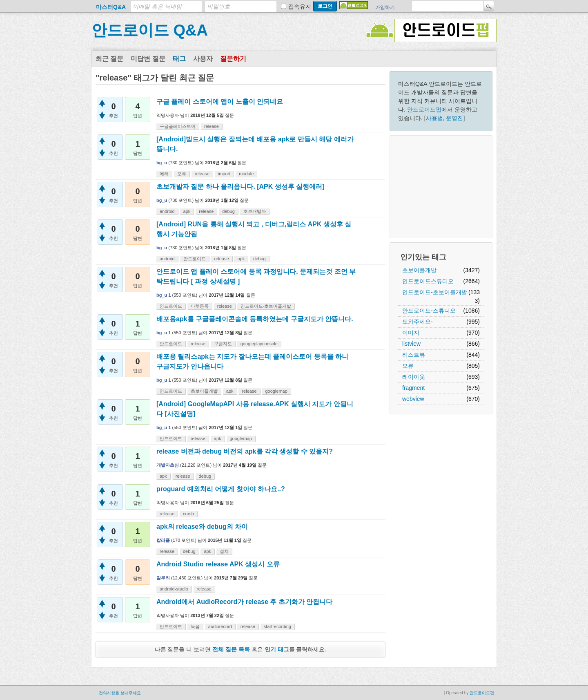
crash (188, 514)
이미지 (411, 333)
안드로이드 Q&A (150, 30)
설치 (224, 551)
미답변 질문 (148, 59)
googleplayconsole (259, 344)
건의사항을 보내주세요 (120, 693)
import (224, 174)
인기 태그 (277, 649)
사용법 (434, 118)
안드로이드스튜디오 (428, 281)
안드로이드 (195, 259)
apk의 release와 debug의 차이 (202, 527)
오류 (408, 366)
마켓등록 (200, 306)
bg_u (162, 163)
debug (228, 211)
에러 (164, 174)
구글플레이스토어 (178, 126)
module (246, 174)
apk (187, 211)
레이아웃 (414, 377)
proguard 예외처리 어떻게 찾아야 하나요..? (221, 489)
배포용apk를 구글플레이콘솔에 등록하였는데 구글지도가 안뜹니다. (255, 319)
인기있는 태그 (423, 257)
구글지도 (223, 344)
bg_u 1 (164, 295)
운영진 (454, 118)
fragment (413, 388)
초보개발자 (255, 211)
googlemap (276, 391)
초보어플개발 (419, 270)
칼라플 (163, 540)
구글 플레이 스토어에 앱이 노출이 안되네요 (220, 102)
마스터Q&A (111, 7)
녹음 (195, 626)
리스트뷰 (414, 355)
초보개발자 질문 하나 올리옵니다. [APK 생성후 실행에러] (241, 187)
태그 (179, 59)
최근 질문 (109, 59)
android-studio (174, 589)
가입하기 (385, 7)
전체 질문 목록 (231, 649)
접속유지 (300, 7)
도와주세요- (418, 322)
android (167, 211)
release (212, 126)
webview (413, 399)
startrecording (277, 626)
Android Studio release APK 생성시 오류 (218, 564)
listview (411, 344)
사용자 (203, 59)
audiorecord (220, 626)
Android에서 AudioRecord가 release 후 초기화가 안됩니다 (244, 602)
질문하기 (233, 59)
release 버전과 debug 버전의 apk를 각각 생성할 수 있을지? (245, 451)
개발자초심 (168, 465)
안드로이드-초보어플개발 (435, 292)
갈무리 (163, 578)
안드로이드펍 (424, 110)
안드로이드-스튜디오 (429, 311)
